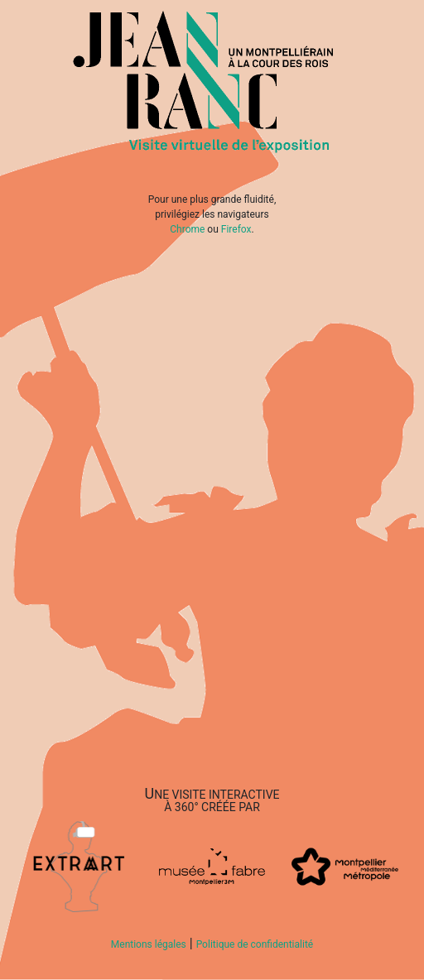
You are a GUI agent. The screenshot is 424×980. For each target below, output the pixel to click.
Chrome (187, 229)
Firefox (236, 229)
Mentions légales (149, 944)
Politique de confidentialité (255, 944)
